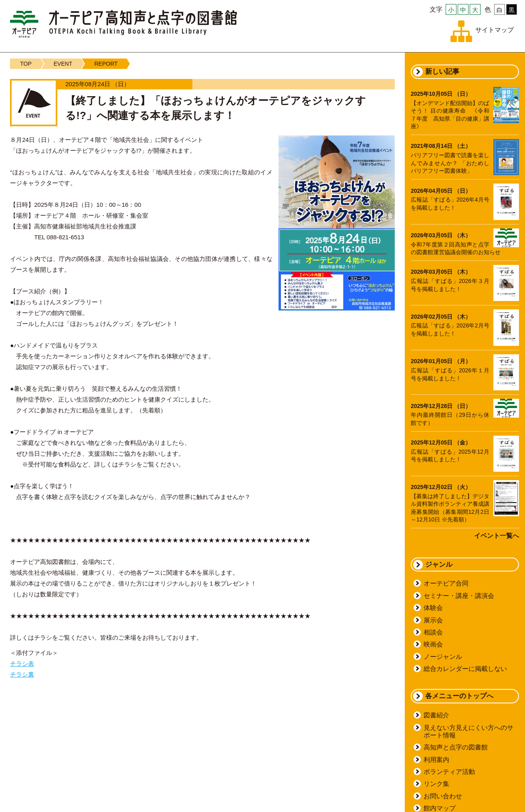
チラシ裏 (22, 674)
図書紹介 (436, 715)
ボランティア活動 (449, 772)
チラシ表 (22, 664)
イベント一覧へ (497, 536)
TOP (26, 64)
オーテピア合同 (446, 583)
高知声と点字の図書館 (456, 747)
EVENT (63, 64)
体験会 (433, 608)
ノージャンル (443, 657)
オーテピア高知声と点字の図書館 (123, 24)
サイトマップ (495, 30)
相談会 (433, 632)
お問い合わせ (443, 796)
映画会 (433, 644)
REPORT (106, 64)
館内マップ (440, 808)
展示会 (433, 620)
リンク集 (436, 784)
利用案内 (436, 760)
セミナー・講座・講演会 (459, 596)
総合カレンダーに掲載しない (465, 669)
